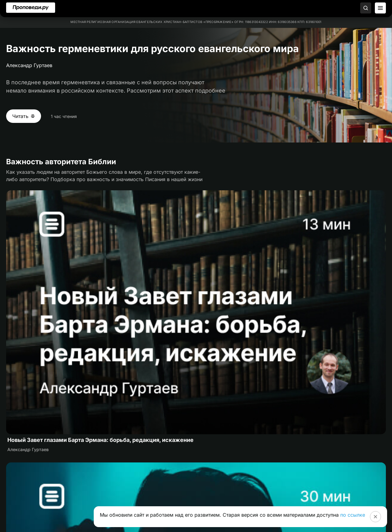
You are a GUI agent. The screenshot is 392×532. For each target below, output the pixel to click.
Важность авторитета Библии (61, 162)
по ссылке (353, 515)
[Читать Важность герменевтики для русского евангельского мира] (24, 116)
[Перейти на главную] (31, 8)
